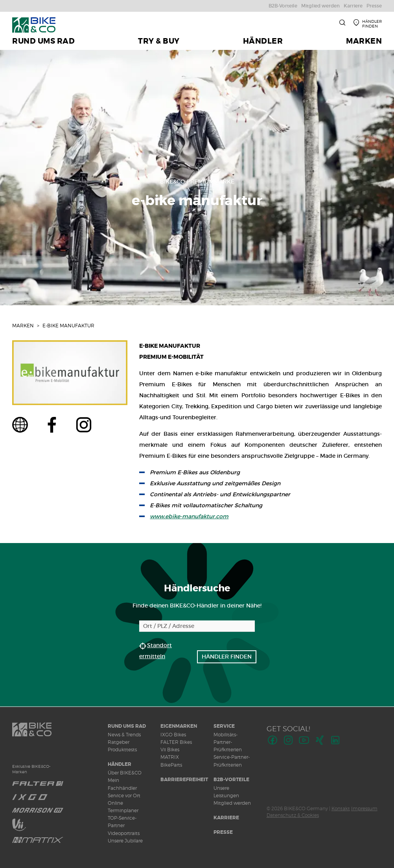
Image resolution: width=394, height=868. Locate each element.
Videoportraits (124, 833)
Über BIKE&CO (125, 773)
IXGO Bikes (173, 735)
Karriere (226, 818)
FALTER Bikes (176, 742)
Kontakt (341, 808)
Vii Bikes (170, 750)
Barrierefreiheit (184, 780)
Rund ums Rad (127, 726)
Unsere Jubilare (125, 841)
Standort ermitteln (156, 651)
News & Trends (124, 735)
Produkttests (122, 750)
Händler (120, 764)
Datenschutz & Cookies (293, 815)
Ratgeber (119, 742)
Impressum (364, 808)
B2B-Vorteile (231, 780)
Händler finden (227, 657)
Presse (223, 832)
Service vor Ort (124, 796)
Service (224, 726)
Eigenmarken (179, 726)
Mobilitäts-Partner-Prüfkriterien (228, 742)
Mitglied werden (232, 803)
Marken (23, 326)
